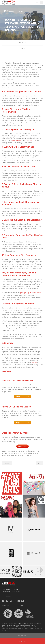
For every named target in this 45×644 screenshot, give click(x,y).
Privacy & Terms (6, 606)
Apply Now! (22, 446)
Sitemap (22, 606)
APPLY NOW (22, 641)
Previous (7, 463)
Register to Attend (23, 396)
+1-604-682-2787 (9, 596)
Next (40, 463)
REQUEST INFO (22, 636)
